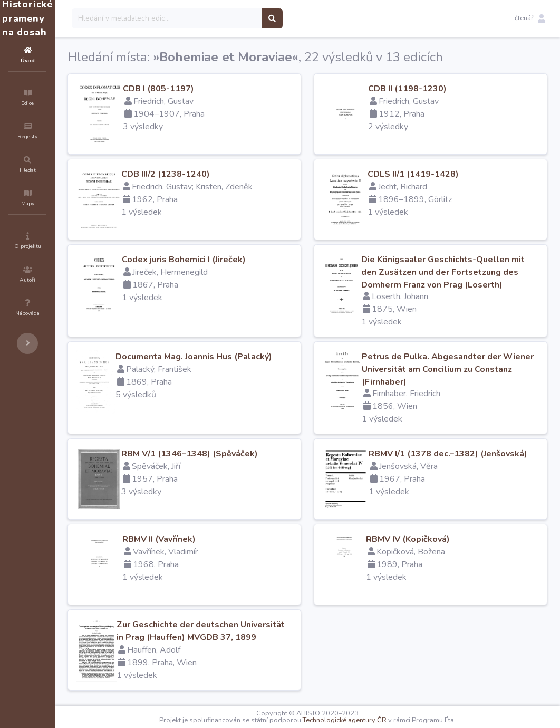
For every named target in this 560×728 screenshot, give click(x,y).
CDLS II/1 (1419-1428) (445, 174)
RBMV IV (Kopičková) (440, 539)
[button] (530, 18)
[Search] (230, 18)
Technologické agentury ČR (376, 721)
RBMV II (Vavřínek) (222, 539)
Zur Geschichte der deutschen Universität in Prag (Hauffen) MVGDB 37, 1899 (241, 637)
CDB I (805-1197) (222, 89)
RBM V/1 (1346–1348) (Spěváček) (253, 454)
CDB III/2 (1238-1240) (229, 174)
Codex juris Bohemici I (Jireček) (247, 260)
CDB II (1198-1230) (439, 89)
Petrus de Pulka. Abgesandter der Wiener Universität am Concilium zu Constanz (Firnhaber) (465, 369)
